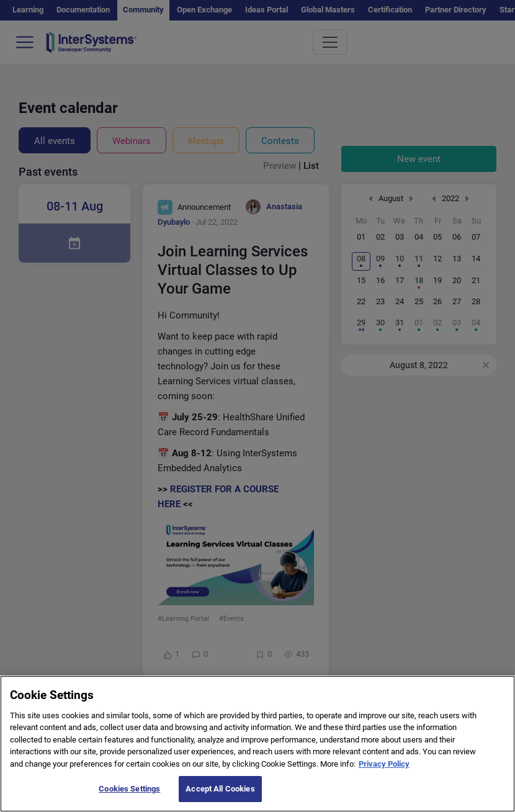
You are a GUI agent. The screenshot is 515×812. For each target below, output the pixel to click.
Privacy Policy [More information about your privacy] (384, 778)
